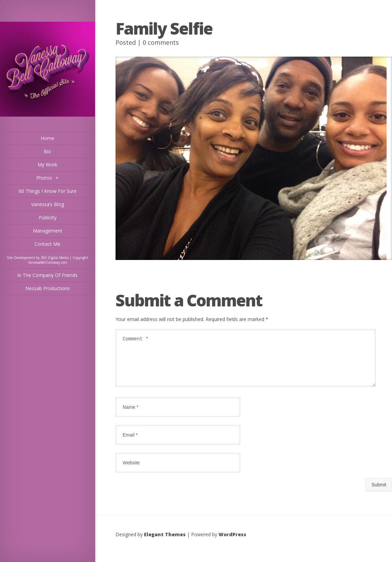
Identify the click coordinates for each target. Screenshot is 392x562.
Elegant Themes (165, 543)
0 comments (161, 42)
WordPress (232, 543)
